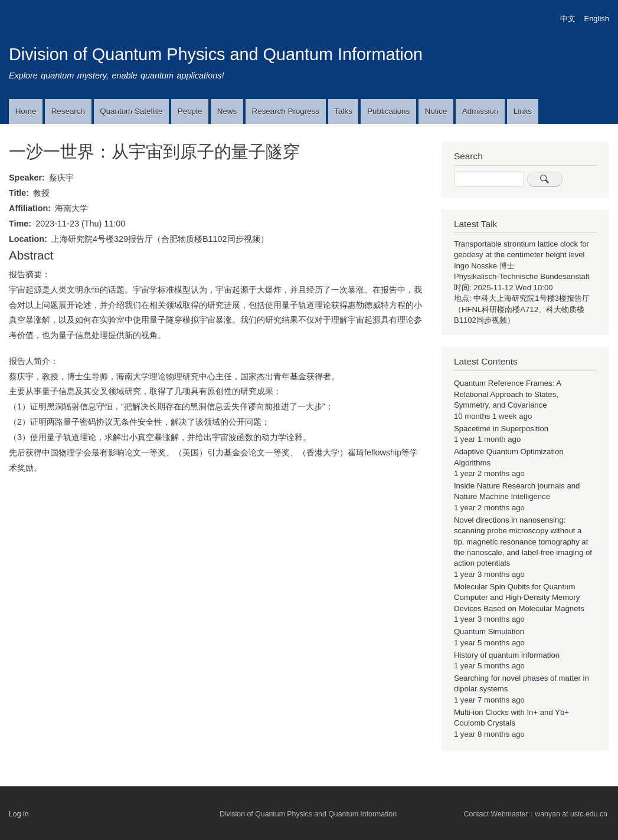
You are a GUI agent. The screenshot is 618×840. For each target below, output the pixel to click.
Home (26, 111)
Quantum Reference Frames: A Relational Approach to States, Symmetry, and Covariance (507, 394)
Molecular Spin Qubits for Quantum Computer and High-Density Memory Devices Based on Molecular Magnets (519, 598)
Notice (436, 111)
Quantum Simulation (489, 631)
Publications (388, 111)
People (190, 111)
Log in (19, 813)
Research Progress (286, 111)
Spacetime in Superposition (501, 429)
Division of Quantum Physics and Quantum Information (216, 54)
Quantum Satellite (131, 111)
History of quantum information (507, 655)
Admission (480, 111)
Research (68, 111)
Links (523, 111)
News (227, 111)
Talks (343, 111)
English (597, 19)
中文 (568, 19)
